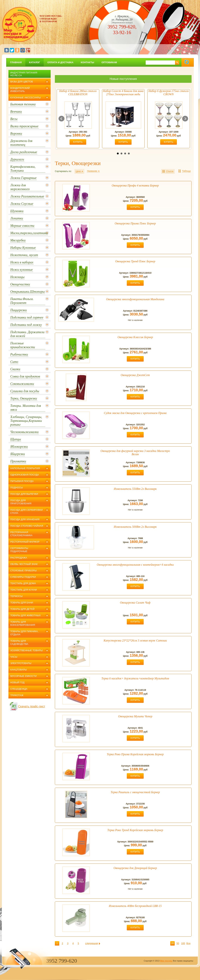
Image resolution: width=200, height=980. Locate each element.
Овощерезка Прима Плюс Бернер (135, 223)
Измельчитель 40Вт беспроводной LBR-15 (135, 906)
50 (178, 943)
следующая (92, 943)
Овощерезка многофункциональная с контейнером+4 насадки (135, 565)
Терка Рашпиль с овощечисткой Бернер (135, 792)
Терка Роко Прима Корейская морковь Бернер (135, 754)
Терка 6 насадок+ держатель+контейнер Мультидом (135, 678)
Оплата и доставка (60, 62)
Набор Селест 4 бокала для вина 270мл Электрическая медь (123, 93)
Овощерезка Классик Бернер (135, 337)
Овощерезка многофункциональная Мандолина (135, 299)
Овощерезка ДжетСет (135, 375)
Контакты (87, 62)
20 (172, 943)
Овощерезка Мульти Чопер (135, 716)
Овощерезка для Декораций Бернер (135, 868)
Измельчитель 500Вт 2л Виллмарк (135, 527)
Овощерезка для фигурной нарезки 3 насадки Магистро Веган (135, 453)
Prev (61, 119)
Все (188, 943)
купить (78, 142)
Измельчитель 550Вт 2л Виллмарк (135, 489)
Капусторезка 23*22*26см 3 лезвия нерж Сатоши (135, 640)
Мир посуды (166, 961)
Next (185, 119)
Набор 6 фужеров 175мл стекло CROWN (169, 93)
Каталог (34, 62)
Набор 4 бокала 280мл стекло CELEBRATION (78, 93)
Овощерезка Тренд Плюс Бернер (135, 261)
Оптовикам (109, 62)
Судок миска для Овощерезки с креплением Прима (135, 413)
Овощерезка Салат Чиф (135, 603)
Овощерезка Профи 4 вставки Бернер (135, 185)
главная (16, 62)
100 (183, 943)
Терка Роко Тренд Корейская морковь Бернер (135, 830)
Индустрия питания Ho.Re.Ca (24, 74)
